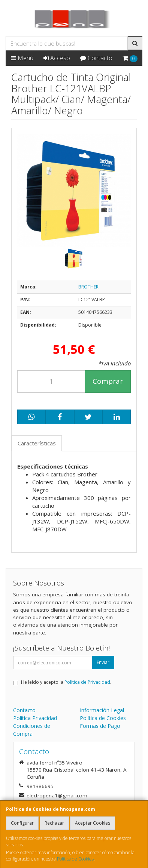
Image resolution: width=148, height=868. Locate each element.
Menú (22, 58)
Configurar (22, 823)
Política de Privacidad (87, 682)
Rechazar (54, 823)
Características (37, 443)
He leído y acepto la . (66, 682)
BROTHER (88, 287)
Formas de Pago (100, 726)
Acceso (57, 58)
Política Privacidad (35, 718)
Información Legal (102, 710)
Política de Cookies (75, 859)
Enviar (103, 662)
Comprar (108, 381)
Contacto (96, 58)
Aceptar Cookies (93, 823)
